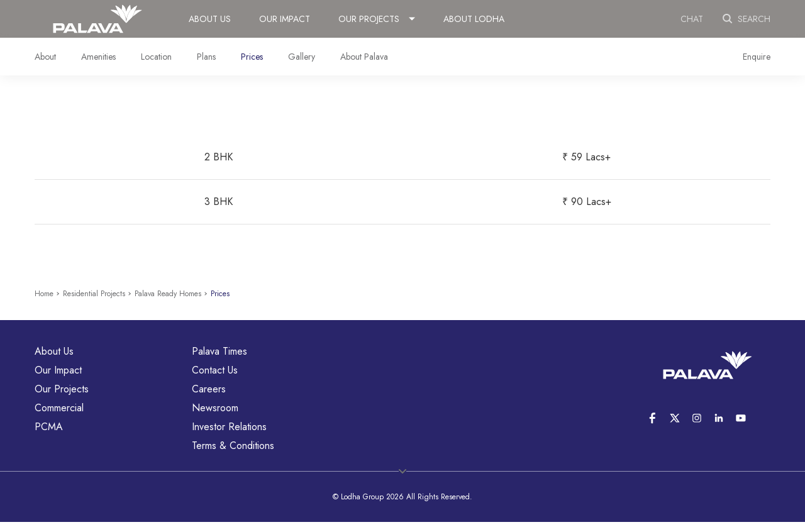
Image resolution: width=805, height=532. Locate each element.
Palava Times (219, 351)
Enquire (757, 57)
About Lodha (474, 19)
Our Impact (285, 19)
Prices (252, 57)
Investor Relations (229, 427)
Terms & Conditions (233, 446)
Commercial (59, 408)
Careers (209, 389)
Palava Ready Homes (168, 294)
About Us (210, 19)
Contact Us (215, 370)
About (45, 57)
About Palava (364, 57)
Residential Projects (94, 294)
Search (746, 19)
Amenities (98, 57)
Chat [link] (692, 19)
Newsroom (215, 408)
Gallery (302, 57)
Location (156, 57)
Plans (206, 57)
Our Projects (369, 19)
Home (44, 294)
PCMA (49, 427)
